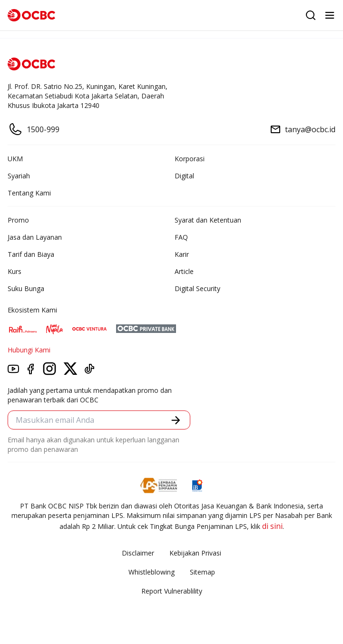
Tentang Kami (29, 193)
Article (184, 271)
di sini (272, 526)
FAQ (181, 237)
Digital (184, 176)
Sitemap (202, 572)
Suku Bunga (26, 288)
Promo (18, 220)
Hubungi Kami (29, 350)
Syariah (19, 176)
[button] (176, 420)
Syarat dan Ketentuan (208, 220)
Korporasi (190, 159)
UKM (15, 159)
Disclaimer (138, 553)
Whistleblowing (152, 572)
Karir (182, 254)
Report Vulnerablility (172, 591)
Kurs (15, 271)
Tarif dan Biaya (31, 254)
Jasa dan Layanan (35, 237)
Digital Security (197, 288)
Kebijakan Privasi (195, 553)
